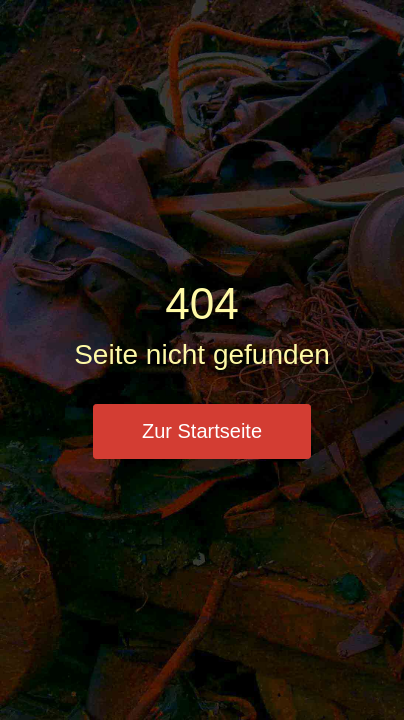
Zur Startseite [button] (202, 431)
